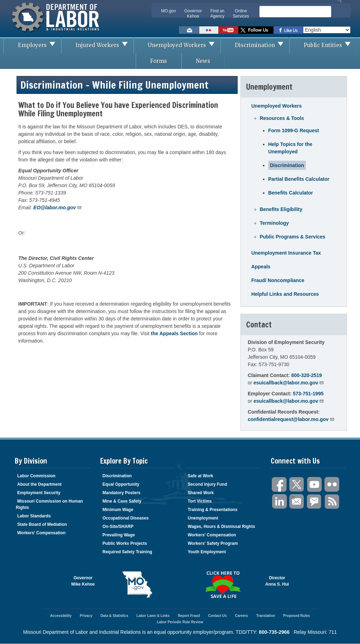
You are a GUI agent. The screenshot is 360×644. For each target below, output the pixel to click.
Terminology (274, 223)
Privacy (86, 616)
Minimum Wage (118, 510)
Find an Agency (217, 14)
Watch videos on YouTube (228, 30)
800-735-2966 (274, 632)
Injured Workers (104, 45)
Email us (189, 30)
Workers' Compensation (41, 533)
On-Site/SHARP (118, 527)
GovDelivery (315, 502)
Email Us (292, 497)
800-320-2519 (306, 375)
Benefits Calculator (291, 193)
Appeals (261, 267)
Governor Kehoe (193, 14)
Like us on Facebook (288, 30)
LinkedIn (279, 502)
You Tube (315, 484)
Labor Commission (36, 476)
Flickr (332, 484)
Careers (241, 616)
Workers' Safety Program (213, 543)
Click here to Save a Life (223, 585)
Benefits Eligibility (281, 209)
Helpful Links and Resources (285, 294)
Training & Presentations (213, 510)
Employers (39, 45)
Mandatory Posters (122, 493)
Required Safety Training (127, 552)
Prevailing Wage (119, 535)
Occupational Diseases (126, 518)
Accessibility (61, 616)
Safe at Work (200, 476)
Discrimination (262, 45)
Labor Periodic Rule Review (180, 622)
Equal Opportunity (121, 484)
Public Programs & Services (293, 237)
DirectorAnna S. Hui (277, 581)
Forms (159, 61)
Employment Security (39, 493)
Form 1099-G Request (294, 130)
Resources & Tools (282, 118)
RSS (332, 502)
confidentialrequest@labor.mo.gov (291, 419)
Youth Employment (207, 552)
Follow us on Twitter (256, 30)
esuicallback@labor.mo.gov (289, 382)
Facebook (279, 484)
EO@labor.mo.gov (58, 207)
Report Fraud (189, 616)
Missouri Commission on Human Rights (49, 504)
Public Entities (330, 45)
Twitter (297, 484)
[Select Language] (327, 30)
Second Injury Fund (207, 484)
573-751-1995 (308, 394)
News (203, 61)
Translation (266, 616)
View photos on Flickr (209, 30)
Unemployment (203, 518)
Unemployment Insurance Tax (286, 253)
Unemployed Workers (184, 45)
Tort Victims (200, 501)
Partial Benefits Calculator (299, 179)
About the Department (39, 484)
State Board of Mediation (42, 524)
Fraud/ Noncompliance (278, 280)
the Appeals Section (174, 333)
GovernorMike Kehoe (83, 581)
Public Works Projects (125, 543)
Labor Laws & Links (153, 616)
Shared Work (201, 493)
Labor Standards (34, 516)
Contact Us (217, 616)
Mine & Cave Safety (122, 501)
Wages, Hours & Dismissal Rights (221, 527)
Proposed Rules (296, 616)
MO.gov (168, 11)
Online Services (241, 14)
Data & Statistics (114, 616)
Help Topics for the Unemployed (290, 148)
